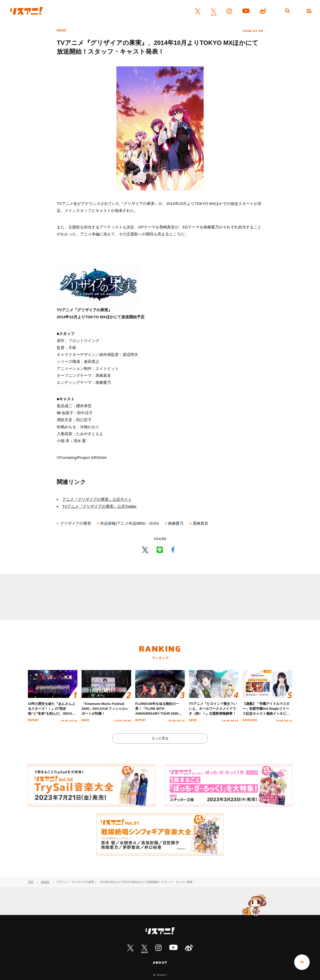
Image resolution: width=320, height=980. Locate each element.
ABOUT (160, 962)
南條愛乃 (176, 523)
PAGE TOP (302, 962)
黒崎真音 (201, 523)
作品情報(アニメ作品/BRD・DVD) (130, 523)
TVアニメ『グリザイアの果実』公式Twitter (99, 506)
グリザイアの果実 (76, 523)
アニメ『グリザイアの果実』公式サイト (97, 499)
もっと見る (160, 738)
